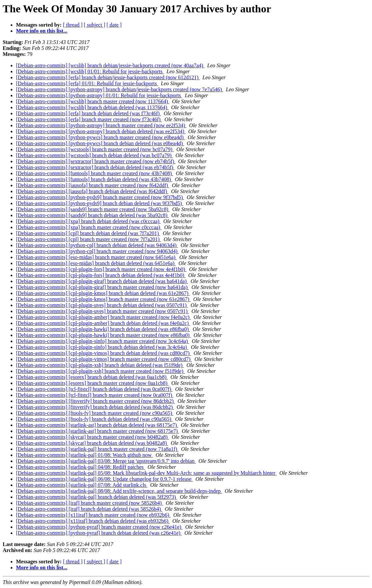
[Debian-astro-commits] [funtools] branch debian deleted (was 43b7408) (94, 179)
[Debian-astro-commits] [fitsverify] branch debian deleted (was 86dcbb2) (95, 407)
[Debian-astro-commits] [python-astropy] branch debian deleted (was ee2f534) (101, 131)
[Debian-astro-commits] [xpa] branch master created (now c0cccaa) (89, 227)
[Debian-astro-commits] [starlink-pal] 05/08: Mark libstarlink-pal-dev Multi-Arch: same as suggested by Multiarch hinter (146, 473)
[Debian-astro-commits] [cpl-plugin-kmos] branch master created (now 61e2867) (103, 299)
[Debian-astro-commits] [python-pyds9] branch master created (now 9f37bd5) (100, 197)
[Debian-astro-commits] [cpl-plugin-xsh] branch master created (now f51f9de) (100, 371)
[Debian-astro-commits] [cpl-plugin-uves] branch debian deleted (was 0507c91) (102, 305)
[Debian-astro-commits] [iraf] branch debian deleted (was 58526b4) (89, 509)
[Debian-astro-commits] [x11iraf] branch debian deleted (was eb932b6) (93, 521)
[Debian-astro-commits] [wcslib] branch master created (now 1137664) (93, 101)
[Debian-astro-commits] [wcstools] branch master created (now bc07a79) (95, 149)
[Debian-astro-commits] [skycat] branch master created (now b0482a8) (92, 437)
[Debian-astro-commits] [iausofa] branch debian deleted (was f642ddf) (92, 191)
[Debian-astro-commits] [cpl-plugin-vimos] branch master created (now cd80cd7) (104, 359)
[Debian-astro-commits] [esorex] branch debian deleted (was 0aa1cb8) (92, 377)
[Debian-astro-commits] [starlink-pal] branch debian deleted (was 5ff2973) (97, 497)
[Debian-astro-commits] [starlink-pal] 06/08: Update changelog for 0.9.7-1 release (104, 479)
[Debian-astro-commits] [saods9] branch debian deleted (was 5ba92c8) (92, 215)
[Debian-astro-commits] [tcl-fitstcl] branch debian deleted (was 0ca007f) (94, 389)
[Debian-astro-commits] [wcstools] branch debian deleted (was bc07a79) (94, 155)
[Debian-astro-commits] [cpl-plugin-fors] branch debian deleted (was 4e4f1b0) (101, 275)
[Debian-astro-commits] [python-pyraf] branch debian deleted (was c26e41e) (99, 533)
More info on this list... (42, 31)
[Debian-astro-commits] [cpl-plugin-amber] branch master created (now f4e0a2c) (103, 317)
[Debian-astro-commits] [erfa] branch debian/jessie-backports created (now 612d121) (108, 77)
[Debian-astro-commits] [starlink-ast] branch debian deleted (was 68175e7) (97, 425)
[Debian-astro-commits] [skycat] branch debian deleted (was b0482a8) (92, 443)
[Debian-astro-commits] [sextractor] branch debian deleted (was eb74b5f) (95, 167)
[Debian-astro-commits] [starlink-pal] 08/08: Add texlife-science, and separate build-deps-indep (119, 491)
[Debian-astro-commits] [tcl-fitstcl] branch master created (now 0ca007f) (95, 395)
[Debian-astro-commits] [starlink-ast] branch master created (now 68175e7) (97, 431)
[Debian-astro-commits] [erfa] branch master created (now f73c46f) (89, 119)
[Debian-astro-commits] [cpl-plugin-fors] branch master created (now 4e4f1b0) (101, 269)
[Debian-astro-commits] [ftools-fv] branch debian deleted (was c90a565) (94, 419)
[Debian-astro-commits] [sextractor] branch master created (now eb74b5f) (96, 161)
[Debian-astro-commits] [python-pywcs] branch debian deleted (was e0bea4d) (100, 143)
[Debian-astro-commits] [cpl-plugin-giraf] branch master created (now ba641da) (102, 287)
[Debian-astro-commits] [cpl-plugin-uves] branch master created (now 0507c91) (102, 311)
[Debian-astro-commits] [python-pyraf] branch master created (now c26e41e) (99, 527)
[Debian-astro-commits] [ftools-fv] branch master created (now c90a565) (95, 413)
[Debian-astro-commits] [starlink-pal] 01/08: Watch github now (84, 455)
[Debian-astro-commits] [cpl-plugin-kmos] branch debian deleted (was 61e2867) (103, 293)
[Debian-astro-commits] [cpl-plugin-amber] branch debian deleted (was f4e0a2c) (103, 323)
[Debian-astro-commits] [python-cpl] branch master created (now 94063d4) (97, 251)
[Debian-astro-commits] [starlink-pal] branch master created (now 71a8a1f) (97, 449)
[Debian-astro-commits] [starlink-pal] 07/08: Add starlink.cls (82, 485)
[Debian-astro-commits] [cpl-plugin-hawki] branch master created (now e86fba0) (103, 335)
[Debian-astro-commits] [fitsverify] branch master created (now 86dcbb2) (95, 401)
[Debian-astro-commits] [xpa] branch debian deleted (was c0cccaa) (88, 221)
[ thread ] (73, 25)
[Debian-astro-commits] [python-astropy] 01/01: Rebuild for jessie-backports (99, 95)
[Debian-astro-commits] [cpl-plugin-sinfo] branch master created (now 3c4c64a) (102, 341)
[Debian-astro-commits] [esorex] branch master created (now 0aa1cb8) (92, 383)
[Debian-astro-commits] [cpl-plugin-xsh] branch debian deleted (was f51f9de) (100, 365)
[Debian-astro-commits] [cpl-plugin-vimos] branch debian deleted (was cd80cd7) (103, 353)
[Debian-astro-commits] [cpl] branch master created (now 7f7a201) (88, 239)
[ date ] (114, 25)
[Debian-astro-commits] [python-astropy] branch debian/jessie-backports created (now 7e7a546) (120, 89)
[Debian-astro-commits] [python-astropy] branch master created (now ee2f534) (101, 125)
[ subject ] (95, 25)
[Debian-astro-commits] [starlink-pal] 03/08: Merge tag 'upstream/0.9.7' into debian (106, 461)
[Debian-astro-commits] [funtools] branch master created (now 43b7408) (94, 173)
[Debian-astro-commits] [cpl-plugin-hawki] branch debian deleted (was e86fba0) (103, 329)
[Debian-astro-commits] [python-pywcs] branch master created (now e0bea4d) (100, 137)
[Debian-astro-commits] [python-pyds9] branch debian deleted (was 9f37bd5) (100, 203)
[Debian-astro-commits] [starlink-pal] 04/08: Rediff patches (80, 467)
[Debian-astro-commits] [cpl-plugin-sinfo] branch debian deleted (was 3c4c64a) (102, 347)
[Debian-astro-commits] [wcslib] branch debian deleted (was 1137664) (92, 107)
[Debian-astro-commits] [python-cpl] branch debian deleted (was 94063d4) (97, 245)
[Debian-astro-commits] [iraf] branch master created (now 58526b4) (89, 503)
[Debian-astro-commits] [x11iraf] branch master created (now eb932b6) (93, 515)
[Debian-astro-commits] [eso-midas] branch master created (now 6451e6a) (96, 257)
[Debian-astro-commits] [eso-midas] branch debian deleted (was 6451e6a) (96, 263)
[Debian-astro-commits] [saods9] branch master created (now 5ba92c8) (93, 209)
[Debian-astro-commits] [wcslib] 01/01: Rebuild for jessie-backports (90, 71)
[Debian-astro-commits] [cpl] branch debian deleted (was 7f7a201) (88, 233)
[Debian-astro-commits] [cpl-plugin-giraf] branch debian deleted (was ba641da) (102, 281)
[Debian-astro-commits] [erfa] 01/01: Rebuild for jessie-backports (87, 83)
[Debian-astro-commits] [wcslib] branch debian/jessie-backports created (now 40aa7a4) (110, 65)
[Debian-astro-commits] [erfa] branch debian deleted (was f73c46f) (88, 113)
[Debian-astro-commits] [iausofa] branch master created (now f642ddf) (93, 185)
